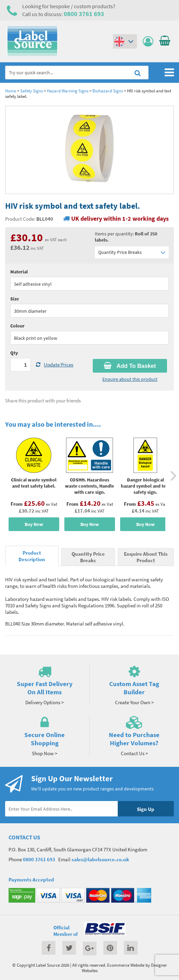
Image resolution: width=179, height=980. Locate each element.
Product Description (32, 556)
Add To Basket (130, 366)
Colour (17, 326)
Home (11, 91)
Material (19, 272)
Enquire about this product (130, 379)
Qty (14, 353)
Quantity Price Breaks (132, 252)
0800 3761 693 (84, 14)
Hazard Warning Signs (68, 91)
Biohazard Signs (108, 91)
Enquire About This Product (146, 557)
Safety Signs (31, 91)
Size (15, 299)
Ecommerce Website (126, 965)
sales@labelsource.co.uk (100, 859)
